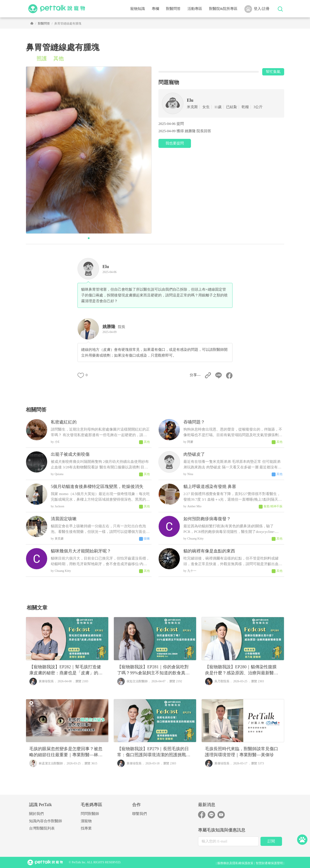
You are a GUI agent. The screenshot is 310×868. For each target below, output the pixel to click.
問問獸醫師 (90, 814)
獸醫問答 (173, 9)
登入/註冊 (257, 9)
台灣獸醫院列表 (42, 828)
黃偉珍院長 (46, 681)
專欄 (155, 9)
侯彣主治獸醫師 (137, 681)
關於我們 (36, 814)
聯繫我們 (139, 814)
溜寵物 (86, 821)
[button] (89, 238)
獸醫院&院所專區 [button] (223, 9)
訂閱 (271, 841)
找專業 (86, 828)
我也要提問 (175, 143)
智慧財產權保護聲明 (269, 863)
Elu (106, 267)
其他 (59, 58)
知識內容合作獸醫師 (46, 821)
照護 (42, 58)
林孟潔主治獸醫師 (51, 763)
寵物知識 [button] (138, 9)
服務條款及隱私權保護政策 (235, 863)
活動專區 (195, 9)
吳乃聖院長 (222, 681)
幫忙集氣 (273, 72)
